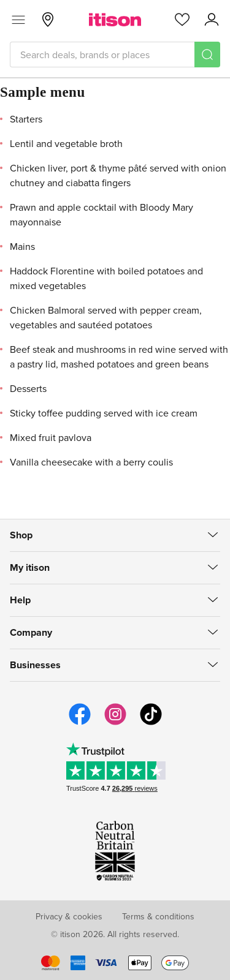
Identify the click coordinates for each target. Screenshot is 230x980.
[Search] (207, 55)
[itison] (115, 20)
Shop (21, 535)
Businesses (35, 665)
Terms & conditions (158, 916)
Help (20, 600)
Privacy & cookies (69, 916)
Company (31, 632)
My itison (30, 567)
